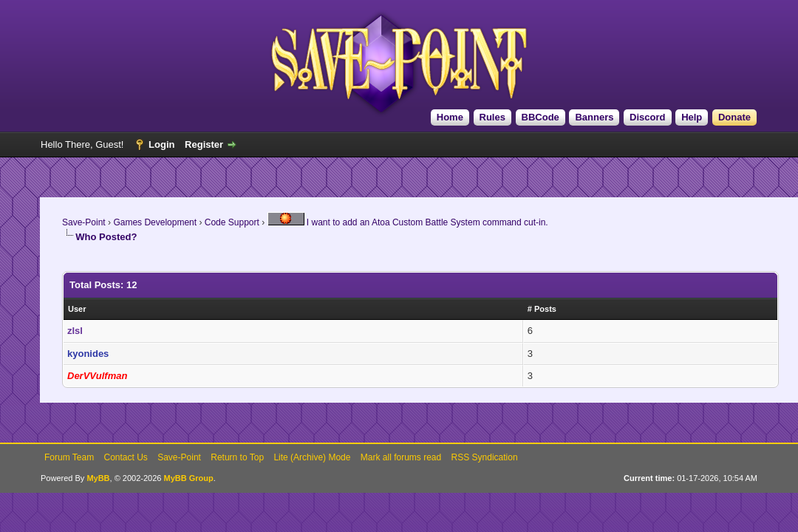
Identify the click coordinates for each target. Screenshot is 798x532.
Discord (647, 117)
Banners (594, 117)
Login (161, 144)
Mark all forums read (401, 457)
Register (204, 144)
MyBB (98, 478)
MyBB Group (188, 478)
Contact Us (125, 457)
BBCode (540, 117)
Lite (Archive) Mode (312, 457)
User (77, 309)
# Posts (542, 309)
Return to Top (237, 457)
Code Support (232, 222)
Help (692, 117)
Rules (492, 117)
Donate (734, 117)
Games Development (155, 222)
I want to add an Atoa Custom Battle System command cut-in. (408, 222)
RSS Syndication (485, 457)
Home (450, 117)
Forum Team (69, 457)
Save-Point (84, 222)
